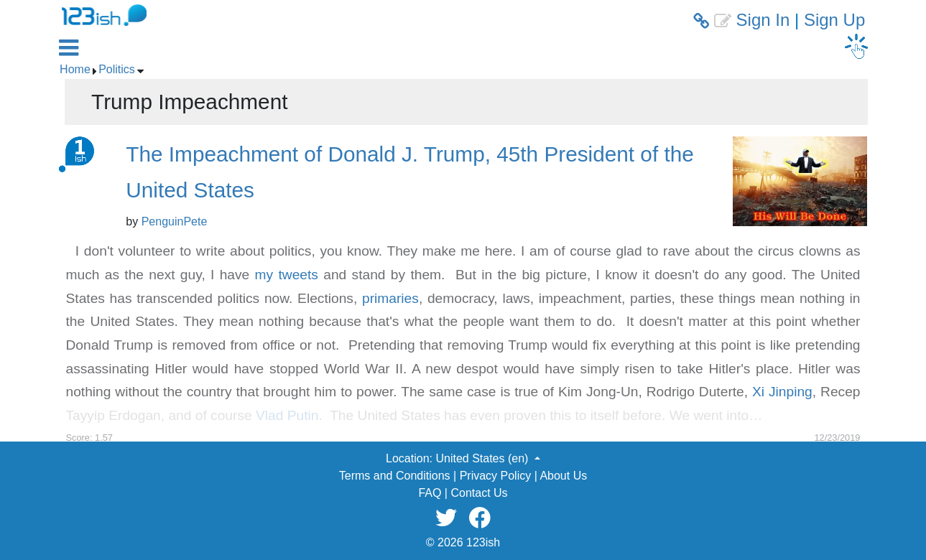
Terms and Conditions (395, 476)
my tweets (287, 275)
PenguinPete (175, 221)
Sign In (763, 20)
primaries (390, 298)
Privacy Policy (496, 476)
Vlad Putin (287, 415)
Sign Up (834, 20)
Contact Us (479, 493)
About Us (563, 476)
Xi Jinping (782, 392)
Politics (117, 69)
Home (75, 69)
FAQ (430, 493)
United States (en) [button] (483, 458)
